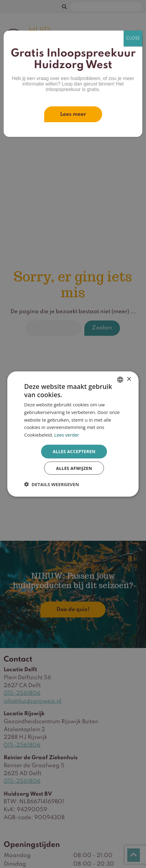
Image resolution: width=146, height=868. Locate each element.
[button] (52, 484)
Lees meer (73, 114)
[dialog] (73, 434)
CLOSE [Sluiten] (133, 38)
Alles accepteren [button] (74, 451)
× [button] (129, 379)
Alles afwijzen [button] (74, 468)
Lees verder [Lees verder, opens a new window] (67, 435)
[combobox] (120, 379)
